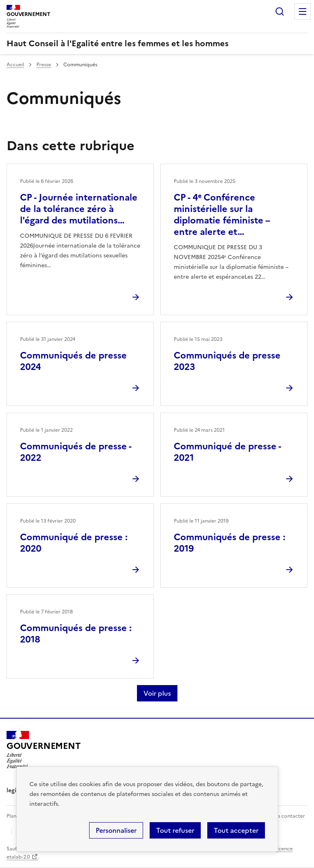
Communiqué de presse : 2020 (74, 543)
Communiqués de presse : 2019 (230, 543)
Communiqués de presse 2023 (227, 361)
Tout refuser (175, 830)
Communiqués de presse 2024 (73, 361)
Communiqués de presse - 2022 (76, 452)
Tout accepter (236, 830)
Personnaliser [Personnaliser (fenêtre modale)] (116, 830)
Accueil (15, 65)
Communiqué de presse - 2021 (227, 452)
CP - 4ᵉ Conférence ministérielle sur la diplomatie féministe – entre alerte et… (222, 215)
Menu (303, 11)
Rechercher (280, 11)
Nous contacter (286, 816)
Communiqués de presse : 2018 (76, 634)
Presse (44, 65)
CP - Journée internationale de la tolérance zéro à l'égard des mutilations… (79, 209)
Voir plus (157, 693)
